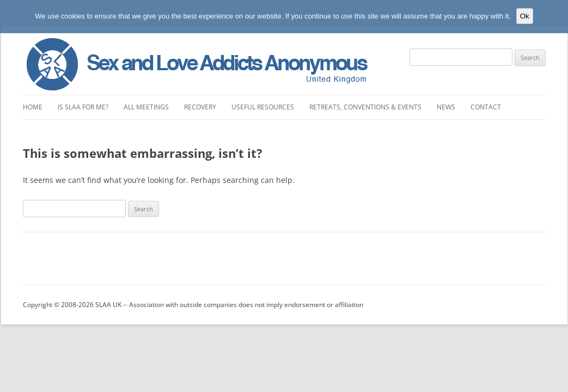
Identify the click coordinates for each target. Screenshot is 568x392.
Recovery (200, 107)
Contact (486, 107)
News (446, 107)
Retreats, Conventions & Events (365, 107)
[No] (554, 17)
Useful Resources (263, 107)
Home (33, 107)
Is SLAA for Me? (83, 107)
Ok (525, 16)
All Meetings (146, 107)
